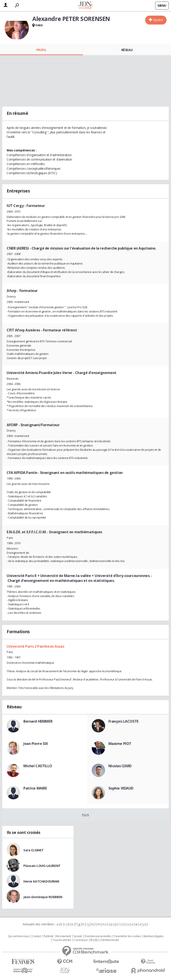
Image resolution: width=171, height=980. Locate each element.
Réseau (127, 50)
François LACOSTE (123, 721)
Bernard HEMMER (38, 721)
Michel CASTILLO (38, 766)
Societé (78, 936)
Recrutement (64, 936)
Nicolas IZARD (120, 766)
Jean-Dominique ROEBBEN (43, 897)
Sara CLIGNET (34, 850)
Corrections (81, 940)
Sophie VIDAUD (121, 788)
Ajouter (158, 20)
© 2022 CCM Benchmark (105, 940)
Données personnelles (98, 936)
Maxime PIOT (120, 744)
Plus (85, 815)
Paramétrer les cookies (127, 936)
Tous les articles (62, 940)
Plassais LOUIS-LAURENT (42, 866)
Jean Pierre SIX (36, 744)
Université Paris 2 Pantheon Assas (35, 646)
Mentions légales (153, 936)
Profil (41, 50)
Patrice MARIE (35, 788)
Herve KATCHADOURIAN (41, 881)
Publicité (49, 936)
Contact (36, 936)
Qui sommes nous (19, 936)
